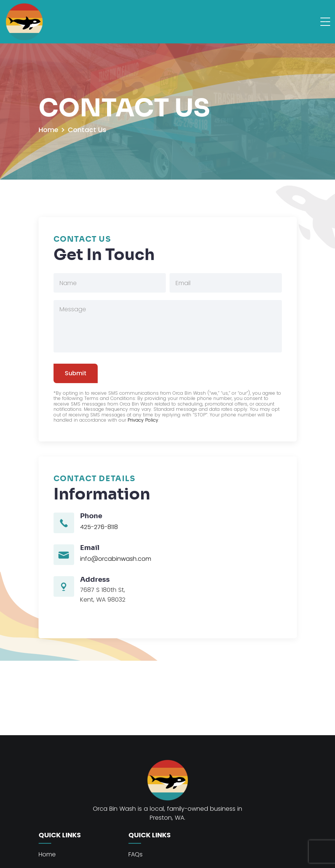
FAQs (135, 854)
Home (48, 130)
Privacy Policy (143, 420)
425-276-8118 (99, 527)
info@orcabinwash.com (116, 559)
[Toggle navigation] (325, 22)
